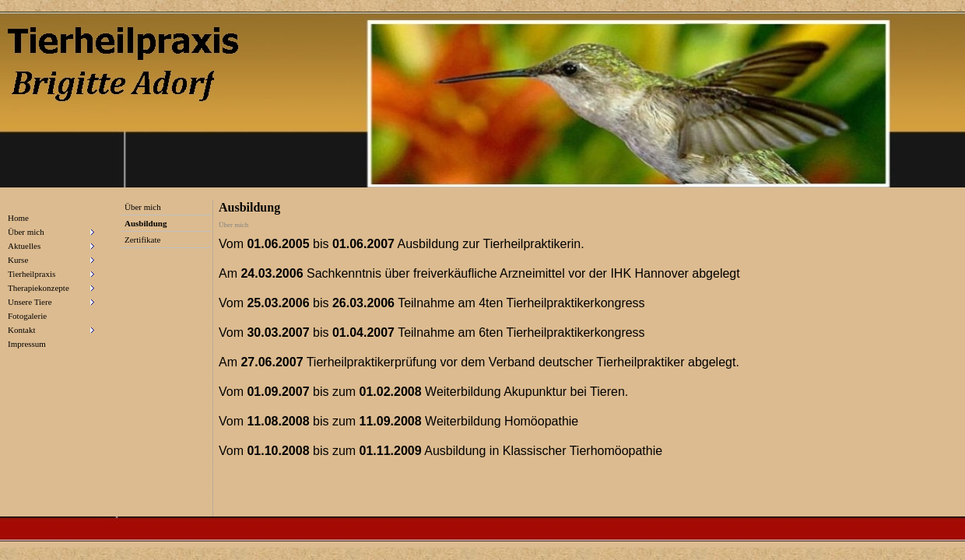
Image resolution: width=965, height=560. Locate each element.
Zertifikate (142, 240)
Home (18, 218)
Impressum (27, 344)
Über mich (143, 207)
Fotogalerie (27, 316)
